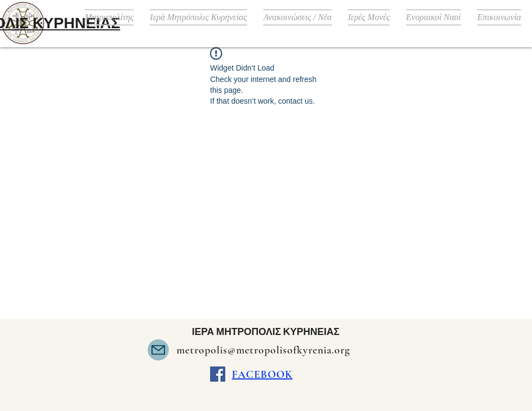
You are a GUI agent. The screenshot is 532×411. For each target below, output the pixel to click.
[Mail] (158, 350)
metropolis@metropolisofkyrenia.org (263, 350)
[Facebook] (218, 374)
